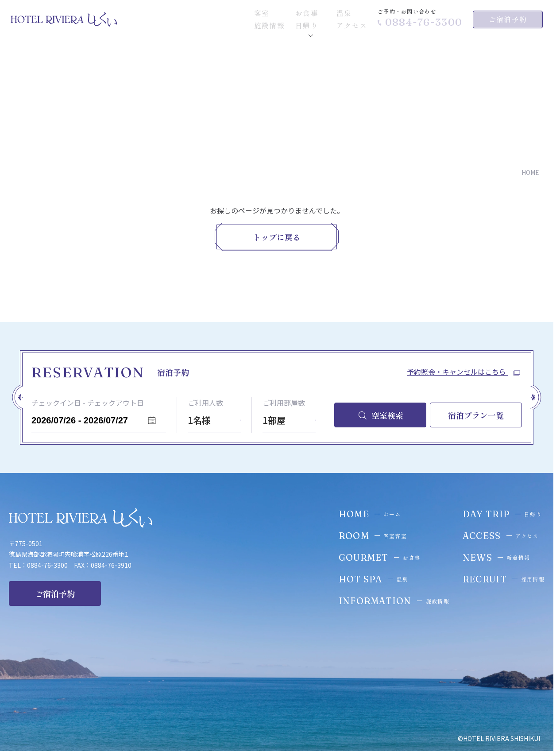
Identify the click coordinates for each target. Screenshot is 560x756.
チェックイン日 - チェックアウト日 (88, 403)
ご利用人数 (205, 403)
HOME (530, 173)
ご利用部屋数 (284, 403)
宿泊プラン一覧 (476, 415)
